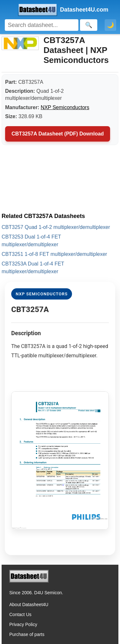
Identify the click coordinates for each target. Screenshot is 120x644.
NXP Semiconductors (65, 107)
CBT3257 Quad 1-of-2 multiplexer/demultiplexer (56, 227)
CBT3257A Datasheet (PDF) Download (58, 134)
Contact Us (20, 614)
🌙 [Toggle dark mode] (110, 25)
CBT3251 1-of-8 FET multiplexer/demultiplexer (54, 254)
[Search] (42, 25)
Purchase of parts (27, 634)
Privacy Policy (23, 624)
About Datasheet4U (29, 605)
